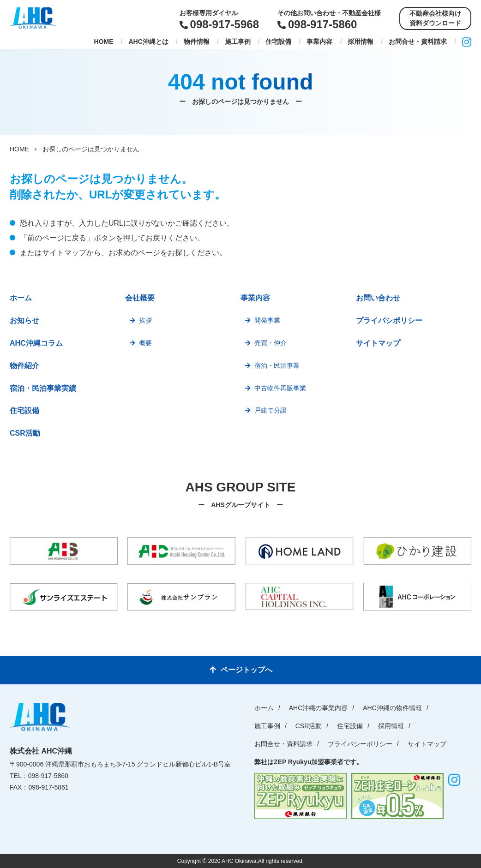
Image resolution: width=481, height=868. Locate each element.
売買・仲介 (271, 343)
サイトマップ (378, 343)
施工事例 (238, 42)
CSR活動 (25, 433)
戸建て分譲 (271, 410)
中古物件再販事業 (280, 388)
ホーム (21, 298)
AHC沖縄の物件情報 (392, 708)
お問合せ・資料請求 (418, 42)
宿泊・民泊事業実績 (43, 388)
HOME (104, 42)
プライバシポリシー (389, 320)
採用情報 (361, 42)
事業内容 (319, 42)
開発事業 (267, 320)
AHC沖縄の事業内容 (319, 708)
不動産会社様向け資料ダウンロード (435, 18)
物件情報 (197, 42)
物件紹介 (24, 366)
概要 (145, 343)
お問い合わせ (378, 298)
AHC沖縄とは (148, 42)
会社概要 (140, 298)
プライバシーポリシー (360, 744)
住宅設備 (278, 42)
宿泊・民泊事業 (277, 365)
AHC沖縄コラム (36, 343)
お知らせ (24, 320)
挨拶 (145, 320)
